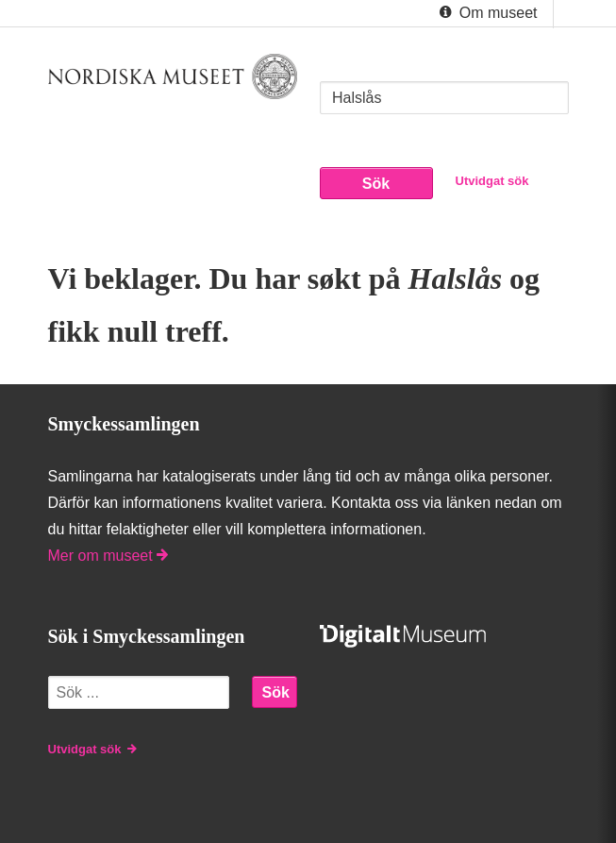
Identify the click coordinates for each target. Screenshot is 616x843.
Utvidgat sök (492, 181)
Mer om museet (108, 556)
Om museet (486, 13)
